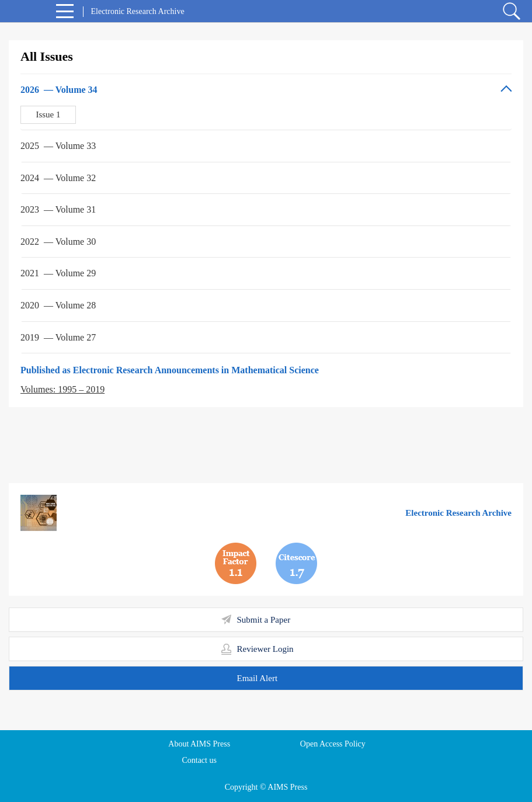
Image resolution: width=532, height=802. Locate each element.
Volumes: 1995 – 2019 (62, 389)
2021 (58, 273)
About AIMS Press (199, 744)
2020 (58, 305)
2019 (58, 337)
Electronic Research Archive (458, 513)
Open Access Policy (333, 744)
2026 (59, 90)
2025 (58, 146)
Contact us (199, 760)
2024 (58, 178)
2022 (58, 242)
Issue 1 (48, 114)
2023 (58, 209)
